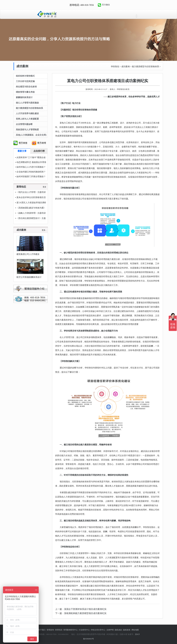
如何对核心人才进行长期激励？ (31, 167)
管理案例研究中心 (71, 630)
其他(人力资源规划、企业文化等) (31, 135)
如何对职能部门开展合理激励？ (31, 177)
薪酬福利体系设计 (24, 97)
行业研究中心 (84, 630)
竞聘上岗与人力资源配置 (27, 119)
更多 (44, 187)
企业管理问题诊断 (24, 124)
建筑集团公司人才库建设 (28, 254)
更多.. (44, 230)
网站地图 (135, 630)
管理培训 (59, 630)
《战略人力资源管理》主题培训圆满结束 (35, 213)
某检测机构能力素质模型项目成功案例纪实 (85, 613)
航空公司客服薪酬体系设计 (29, 277)
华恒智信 (115, 67)
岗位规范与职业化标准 (26, 87)
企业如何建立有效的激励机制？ (31, 172)
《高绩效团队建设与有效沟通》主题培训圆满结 (38, 208)
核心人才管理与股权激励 (27, 103)
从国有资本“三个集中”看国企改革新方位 (35, 157)
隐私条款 (118, 630)
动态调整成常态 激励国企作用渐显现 (33, 162)
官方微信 (106, 5)
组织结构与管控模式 (25, 76)
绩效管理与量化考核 (25, 92)
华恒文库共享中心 (98, 630)
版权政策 (127, 630)
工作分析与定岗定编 (25, 81)
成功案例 (126, 67)
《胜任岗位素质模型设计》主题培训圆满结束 (37, 218)
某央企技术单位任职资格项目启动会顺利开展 (37, 197)
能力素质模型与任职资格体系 (145, 67)
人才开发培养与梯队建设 (27, 113)
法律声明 (110, 630)
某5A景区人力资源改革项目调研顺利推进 (35, 203)
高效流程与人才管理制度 (27, 130)
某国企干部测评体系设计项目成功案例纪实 (85, 609)
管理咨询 (50, 630)
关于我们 (42, 630)
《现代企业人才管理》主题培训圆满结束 (35, 192)
